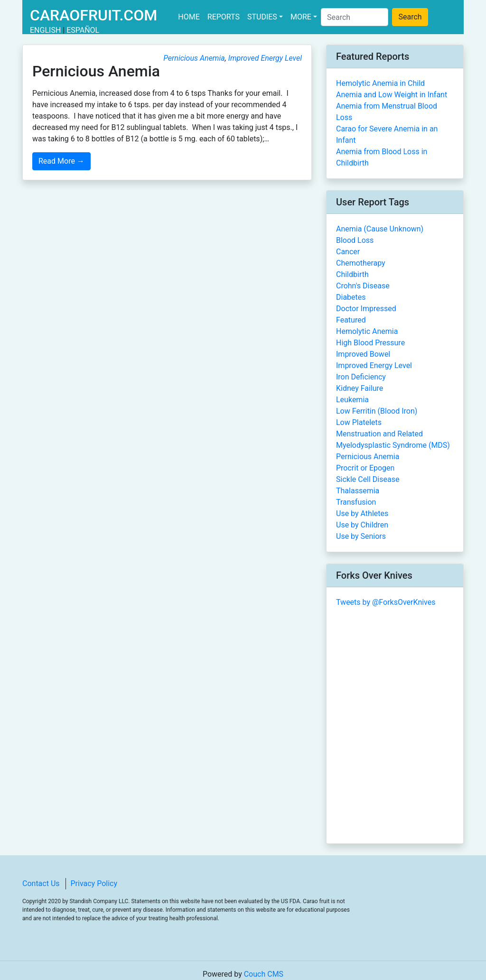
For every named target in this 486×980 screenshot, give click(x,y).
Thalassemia (358, 491)
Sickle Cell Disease (368, 479)
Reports (224, 17)
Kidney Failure (360, 388)
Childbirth (352, 274)
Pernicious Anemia (194, 58)
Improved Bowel (363, 354)
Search (410, 17)
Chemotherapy (361, 263)
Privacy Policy (94, 883)
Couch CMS (264, 974)
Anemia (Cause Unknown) (380, 229)
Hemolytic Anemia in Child (380, 83)
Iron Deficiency (361, 377)
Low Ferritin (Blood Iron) (377, 411)
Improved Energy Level (265, 58)
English (45, 30)
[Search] (355, 17)
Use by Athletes (362, 513)
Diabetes (351, 297)
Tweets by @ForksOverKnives (386, 602)
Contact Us (41, 883)
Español (83, 30)
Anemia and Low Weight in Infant (392, 95)
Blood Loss (355, 240)
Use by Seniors (361, 536)
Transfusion (356, 502)
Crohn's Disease (363, 286)
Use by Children (362, 525)
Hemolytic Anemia (367, 331)
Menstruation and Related (379, 434)
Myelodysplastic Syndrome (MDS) (393, 445)
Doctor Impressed (366, 309)
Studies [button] (262, 17)
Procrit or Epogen (365, 468)
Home (191, 16)
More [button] (301, 17)
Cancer (348, 252)
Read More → (61, 161)
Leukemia (352, 400)
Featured (351, 320)
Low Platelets (359, 422)
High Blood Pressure (370, 343)
